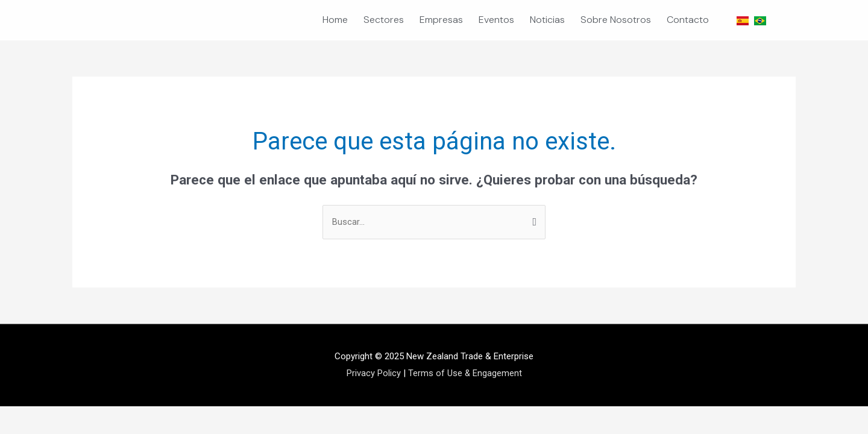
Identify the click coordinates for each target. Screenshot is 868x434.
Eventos (496, 20)
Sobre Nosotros (616, 20)
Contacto (688, 20)
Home (335, 20)
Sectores (384, 20)
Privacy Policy (373, 374)
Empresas (441, 20)
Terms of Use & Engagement (465, 374)
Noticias (547, 20)
